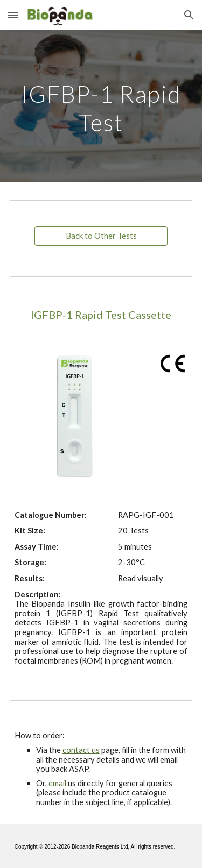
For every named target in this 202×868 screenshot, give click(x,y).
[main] (101, 106)
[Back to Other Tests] (101, 236)
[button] (13, 15)
